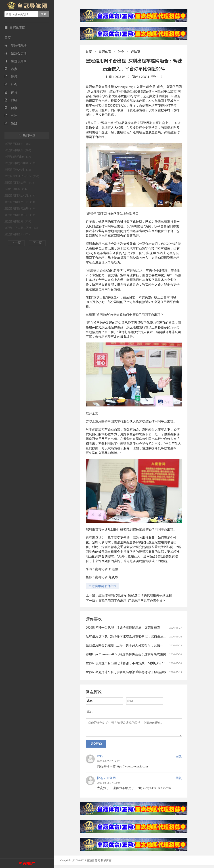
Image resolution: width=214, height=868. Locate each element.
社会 (11, 85)
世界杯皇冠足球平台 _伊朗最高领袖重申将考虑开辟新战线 (126, 672)
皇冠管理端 (16, 46)
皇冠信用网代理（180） (19, 150)
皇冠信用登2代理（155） (19, 170)
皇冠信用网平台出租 (103, 586)
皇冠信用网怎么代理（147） (21, 196)
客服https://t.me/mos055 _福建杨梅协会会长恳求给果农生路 (126, 654)
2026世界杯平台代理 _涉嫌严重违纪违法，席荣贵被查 (123, 628)
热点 (11, 69)
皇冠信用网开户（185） (19, 144)
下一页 (37, 243)
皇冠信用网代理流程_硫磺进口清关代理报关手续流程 (135, 595)
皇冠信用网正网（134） (19, 221)
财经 (11, 100)
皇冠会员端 (16, 53)
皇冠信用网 (16, 61)
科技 (11, 116)
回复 (179, 759)
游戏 (11, 124)
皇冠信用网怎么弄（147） (20, 183)
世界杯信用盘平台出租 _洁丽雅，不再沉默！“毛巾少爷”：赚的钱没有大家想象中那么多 (146, 663)
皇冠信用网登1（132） (18, 234)
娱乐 (11, 77)
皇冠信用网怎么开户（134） (21, 215)
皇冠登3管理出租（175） (19, 157)
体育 (11, 92)
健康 (11, 108)
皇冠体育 (105, 52)
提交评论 (96, 746)
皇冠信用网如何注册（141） (21, 208)
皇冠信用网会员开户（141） (21, 202)
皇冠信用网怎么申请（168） (21, 163)
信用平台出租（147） (17, 189)
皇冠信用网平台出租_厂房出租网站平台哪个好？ (132, 601)
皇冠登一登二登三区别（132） (23, 228)
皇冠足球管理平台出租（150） (23, 176)
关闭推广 (29, 863)
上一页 (16, 243)
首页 (8, 38)
